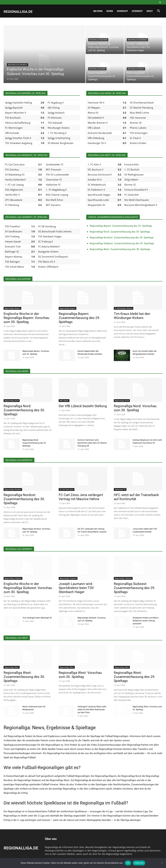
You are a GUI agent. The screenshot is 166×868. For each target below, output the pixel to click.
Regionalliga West (136, 69)
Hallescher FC (120, 489)
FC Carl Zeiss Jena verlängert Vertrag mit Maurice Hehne (81, 497)
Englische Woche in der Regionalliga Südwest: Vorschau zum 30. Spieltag (28, 588)
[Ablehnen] (162, 863)
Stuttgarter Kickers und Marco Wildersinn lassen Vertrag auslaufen (146, 621)
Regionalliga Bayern (98, 40)
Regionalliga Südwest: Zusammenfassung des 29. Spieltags (122, 243)
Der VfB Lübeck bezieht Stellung (83, 406)
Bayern (98, 11)
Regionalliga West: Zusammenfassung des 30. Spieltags (120, 249)
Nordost (122, 11)
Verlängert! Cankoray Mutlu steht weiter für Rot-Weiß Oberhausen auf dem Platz (92, 710)
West (150, 11)
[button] (159, 11)
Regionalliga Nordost (13, 489)
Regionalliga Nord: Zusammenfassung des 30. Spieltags (120, 232)
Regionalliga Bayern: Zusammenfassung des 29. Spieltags (121, 226)
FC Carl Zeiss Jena (67, 489)
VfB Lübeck (64, 401)
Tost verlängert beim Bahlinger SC (37, 618)
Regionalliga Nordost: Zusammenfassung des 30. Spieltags (122, 238)
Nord (110, 11)
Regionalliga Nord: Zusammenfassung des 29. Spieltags (34, 443)
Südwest (137, 11)
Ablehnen (139, 863)
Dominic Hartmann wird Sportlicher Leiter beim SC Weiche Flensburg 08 (92, 443)
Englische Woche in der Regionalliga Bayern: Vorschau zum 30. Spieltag (26, 318)
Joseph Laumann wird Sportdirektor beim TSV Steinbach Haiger (76, 588)
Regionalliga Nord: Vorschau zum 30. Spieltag (135, 408)
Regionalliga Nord (97, 69)
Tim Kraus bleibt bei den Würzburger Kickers (132, 316)
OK (128, 863)
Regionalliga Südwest (18, 65)
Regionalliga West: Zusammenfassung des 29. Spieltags (135, 677)
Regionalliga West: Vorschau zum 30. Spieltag (80, 675)
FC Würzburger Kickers (124, 308)
